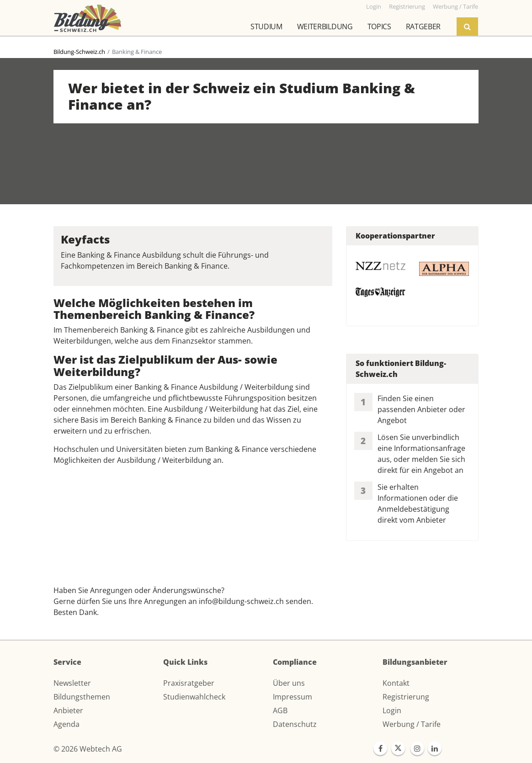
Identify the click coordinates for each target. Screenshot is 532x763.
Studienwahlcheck (194, 697)
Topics (379, 26)
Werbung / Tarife (412, 724)
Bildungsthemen (82, 697)
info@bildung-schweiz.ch (241, 601)
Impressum (293, 697)
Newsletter (72, 683)
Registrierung (406, 697)
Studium (266, 26)
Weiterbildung (325, 26)
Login (392, 710)
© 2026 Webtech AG (88, 749)
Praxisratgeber (189, 683)
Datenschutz (295, 724)
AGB (280, 710)
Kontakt (396, 683)
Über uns (289, 683)
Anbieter (68, 710)
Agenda (66, 724)
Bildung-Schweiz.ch (79, 52)
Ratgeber (423, 26)
